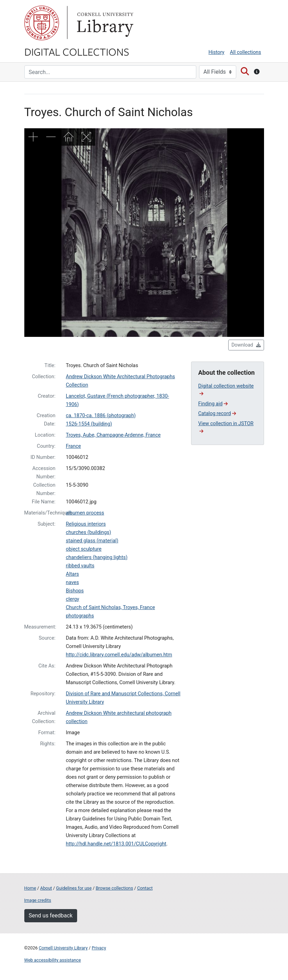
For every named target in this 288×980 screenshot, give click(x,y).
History (216, 52)
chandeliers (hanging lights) (97, 557)
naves (73, 582)
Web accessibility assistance (53, 960)
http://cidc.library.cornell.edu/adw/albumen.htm (119, 655)
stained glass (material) (92, 541)
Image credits (38, 900)
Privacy (99, 948)
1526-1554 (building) (89, 424)
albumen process (85, 513)
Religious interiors (86, 524)
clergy (73, 599)
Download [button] (246, 345)
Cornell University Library (63, 948)
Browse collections (114, 888)
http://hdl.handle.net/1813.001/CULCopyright (116, 844)
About (46, 888)
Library (104, 23)
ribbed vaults (80, 566)
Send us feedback (51, 916)
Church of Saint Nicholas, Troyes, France (111, 608)
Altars (73, 574)
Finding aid (213, 404)
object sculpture (84, 549)
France (73, 446)
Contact (145, 888)
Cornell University (42, 23)
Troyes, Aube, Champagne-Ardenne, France (113, 435)
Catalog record (217, 414)
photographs (80, 616)
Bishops (75, 591)
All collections (246, 52)
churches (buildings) (89, 532)
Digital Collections (77, 51)
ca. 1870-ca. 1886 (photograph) (101, 416)
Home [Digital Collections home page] (30, 888)
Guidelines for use (74, 888)
